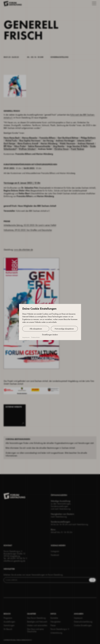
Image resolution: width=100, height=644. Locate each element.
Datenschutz (35, 337)
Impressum (26, 337)
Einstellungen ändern (50, 335)
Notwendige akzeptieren (64, 329)
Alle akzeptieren (36, 329)
